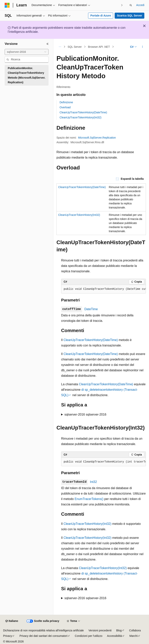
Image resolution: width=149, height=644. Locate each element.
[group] (104, 289)
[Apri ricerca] (131, 5)
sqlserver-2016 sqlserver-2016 (85, 414)
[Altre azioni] (143, 47)
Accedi (140, 5)
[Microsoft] (7, 5)
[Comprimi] (48, 44)
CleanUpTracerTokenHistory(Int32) (81, 117)
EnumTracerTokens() (89, 499)
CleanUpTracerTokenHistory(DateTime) (83, 112)
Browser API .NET (99, 47)
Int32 (94, 482)
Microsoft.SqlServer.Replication (97, 138)
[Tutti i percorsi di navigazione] (60, 47)
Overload (65, 107)
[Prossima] (122, 5)
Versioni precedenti (100, 630)
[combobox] (27, 52)
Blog (119, 630)
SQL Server (75, 47)
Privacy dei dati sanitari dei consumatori (43, 636)
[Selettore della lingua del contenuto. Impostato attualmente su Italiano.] (12, 621)
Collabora (135, 630)
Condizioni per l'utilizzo (89, 636)
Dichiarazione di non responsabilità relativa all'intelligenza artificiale (43, 630)
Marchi (133, 636)
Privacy (8, 636)
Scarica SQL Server (130, 16)
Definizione (66, 102)
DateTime (91, 309)
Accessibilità (115, 636)
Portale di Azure (101, 16)
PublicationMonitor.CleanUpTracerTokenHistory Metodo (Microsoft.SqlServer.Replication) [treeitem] (27, 75)
